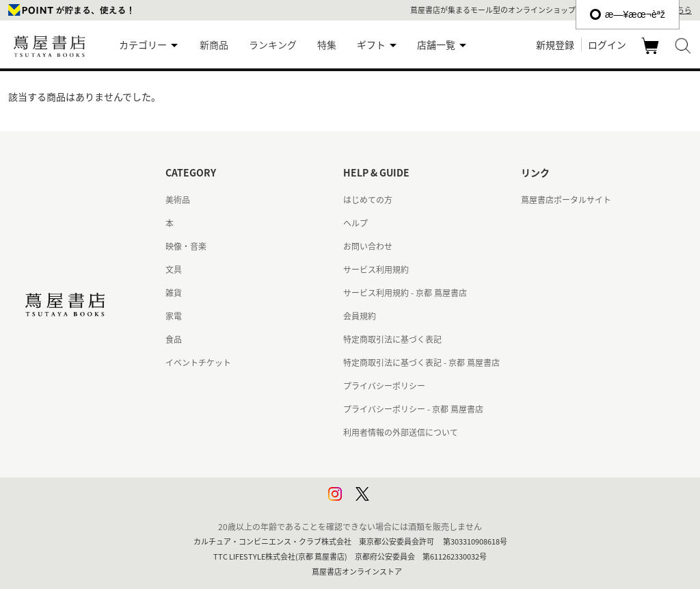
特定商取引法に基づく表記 (392, 339)
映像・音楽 (186, 246)
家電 (174, 316)
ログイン (607, 44)
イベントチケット (198, 363)
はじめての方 (368, 200)
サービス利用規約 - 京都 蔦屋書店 (405, 293)
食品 (174, 339)
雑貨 (174, 293)
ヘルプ (355, 223)
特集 (327, 44)
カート (652, 53)
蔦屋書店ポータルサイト (566, 200)
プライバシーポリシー (384, 386)
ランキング (273, 44)
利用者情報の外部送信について (401, 432)
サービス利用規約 (376, 270)
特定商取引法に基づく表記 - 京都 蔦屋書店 (421, 363)
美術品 (178, 200)
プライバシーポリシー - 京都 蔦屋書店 (413, 409)
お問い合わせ (368, 246)
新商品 (214, 44)
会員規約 (360, 316)
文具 (174, 270)
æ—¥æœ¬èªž (628, 14)
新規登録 (555, 44)
